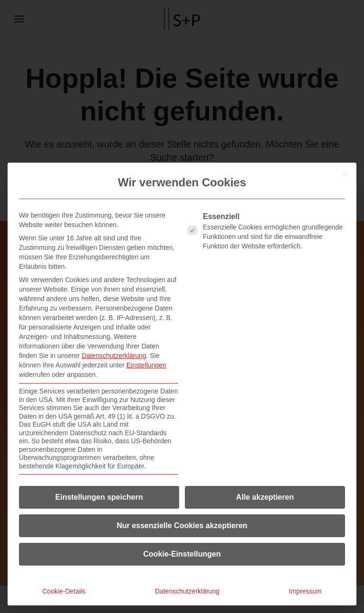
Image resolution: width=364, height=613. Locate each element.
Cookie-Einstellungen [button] (182, 554)
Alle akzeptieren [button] (265, 497)
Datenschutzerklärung (114, 356)
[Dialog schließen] (345, 174)
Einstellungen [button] (146, 365)
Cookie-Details (64, 591)
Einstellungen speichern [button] (99, 497)
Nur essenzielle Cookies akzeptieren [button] (182, 526)
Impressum (305, 591)
